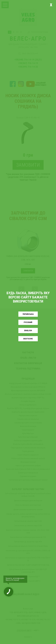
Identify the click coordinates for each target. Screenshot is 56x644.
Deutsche (28, 339)
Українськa (28, 314)
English (28, 330)
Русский (28, 322)
